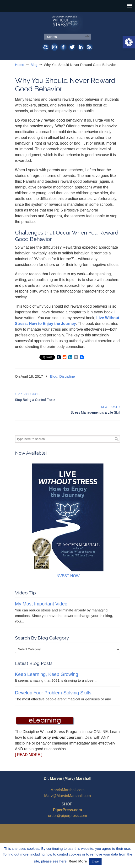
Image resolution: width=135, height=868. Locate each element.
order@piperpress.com (67, 816)
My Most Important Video (41, 604)
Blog (34, 65)
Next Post (111, 407)
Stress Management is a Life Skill (95, 412)
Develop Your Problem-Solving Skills (53, 693)
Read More (78, 861)
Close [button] (95, 862)
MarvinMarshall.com (67, 790)
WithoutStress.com (68, 23)
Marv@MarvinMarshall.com (67, 796)
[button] (129, 42)
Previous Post (28, 394)
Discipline (67, 376)
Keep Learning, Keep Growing (47, 674)
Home (20, 65)
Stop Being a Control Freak (35, 400)
